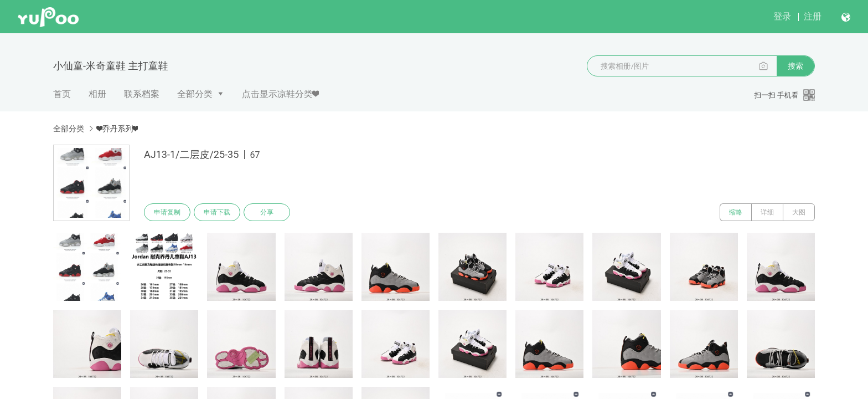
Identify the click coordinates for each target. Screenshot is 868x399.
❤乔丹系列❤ (117, 129)
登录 (782, 16)
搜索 (795, 66)
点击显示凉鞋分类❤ (280, 94)
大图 (799, 212)
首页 (62, 94)
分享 (267, 212)
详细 (767, 212)
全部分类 (195, 94)
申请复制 (167, 212)
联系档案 (142, 94)
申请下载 (217, 212)
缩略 (736, 212)
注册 (813, 16)
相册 (97, 94)
